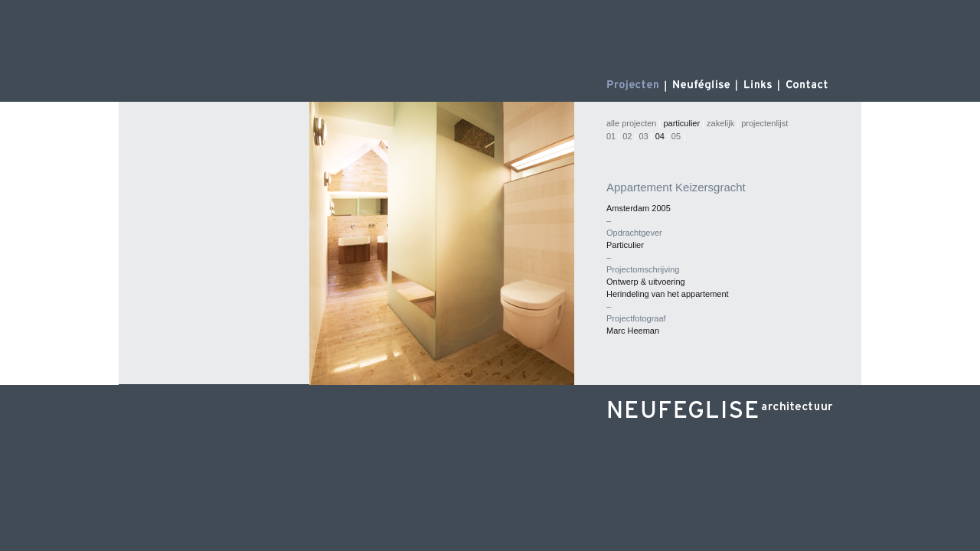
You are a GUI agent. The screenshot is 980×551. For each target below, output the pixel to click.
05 (676, 136)
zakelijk (720, 123)
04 (660, 136)
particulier (681, 123)
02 (627, 136)
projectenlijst (764, 123)
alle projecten (631, 123)
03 (643, 136)
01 (612, 136)
